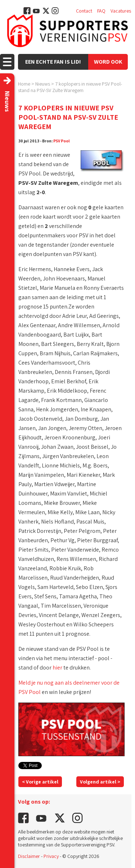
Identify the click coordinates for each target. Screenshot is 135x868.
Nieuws (43, 84)
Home (24, 84)
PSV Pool (62, 141)
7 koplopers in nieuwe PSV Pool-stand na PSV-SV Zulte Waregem (70, 87)
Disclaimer (29, 856)
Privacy (51, 856)
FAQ (101, 11)
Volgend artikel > (100, 782)
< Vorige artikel (40, 782)
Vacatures (121, 11)
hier (57, 668)
